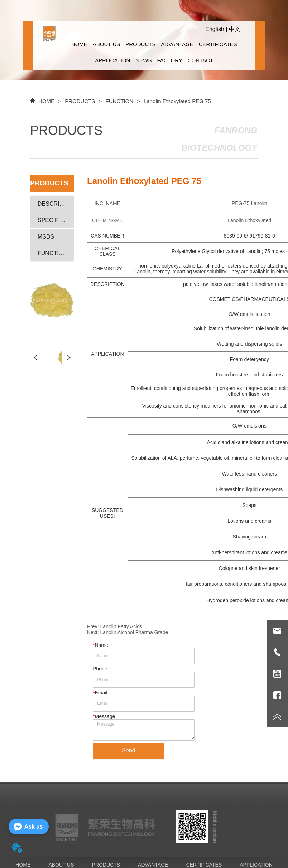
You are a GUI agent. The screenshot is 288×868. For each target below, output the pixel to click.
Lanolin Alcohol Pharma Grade (134, 632)
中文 (235, 29)
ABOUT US (106, 44)
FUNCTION (119, 101)
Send (128, 750)
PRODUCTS (140, 44)
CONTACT (200, 60)
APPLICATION (112, 60)
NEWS (143, 60)
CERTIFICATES (218, 44)
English (215, 29)
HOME (79, 44)
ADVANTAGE (177, 44)
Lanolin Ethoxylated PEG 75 (177, 101)
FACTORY (169, 60)
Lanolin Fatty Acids (121, 626)
